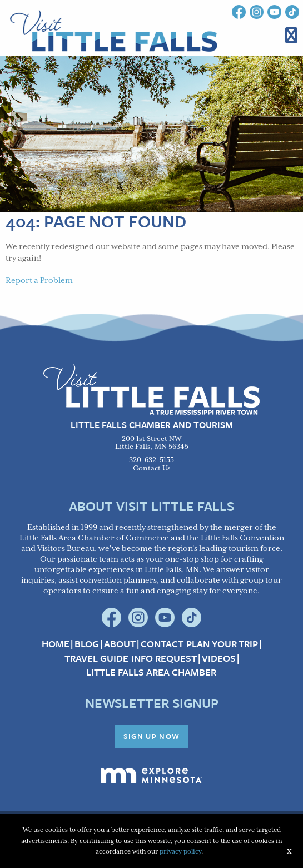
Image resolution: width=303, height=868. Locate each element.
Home (56, 644)
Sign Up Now (152, 736)
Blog (87, 644)
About (120, 644)
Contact (162, 644)
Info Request (164, 658)
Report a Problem (39, 281)
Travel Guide (96, 658)
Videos (219, 658)
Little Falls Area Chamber (151, 672)
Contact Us (152, 468)
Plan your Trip (222, 644)
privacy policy (180, 852)
